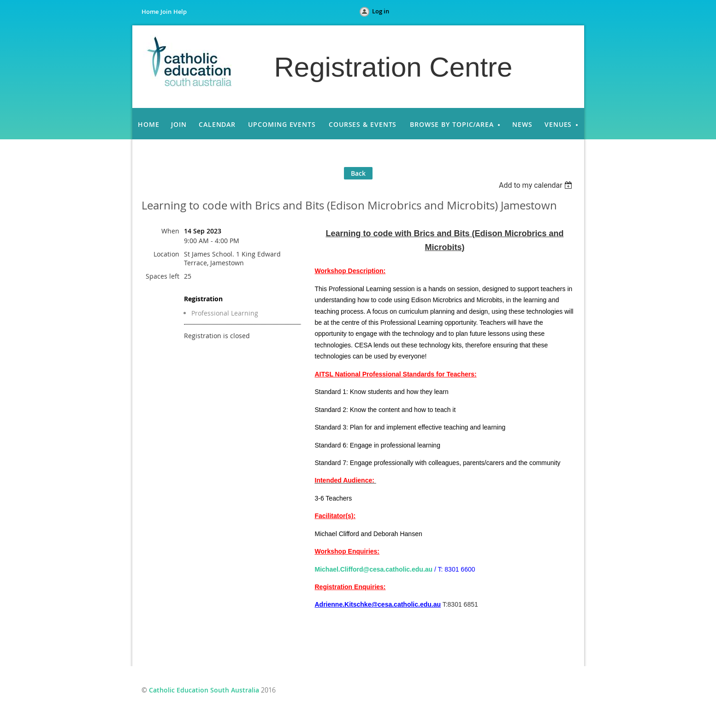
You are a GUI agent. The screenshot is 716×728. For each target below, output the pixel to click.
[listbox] (537, 185)
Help (180, 12)
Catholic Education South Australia (204, 690)
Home (150, 12)
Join (166, 12)
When (170, 231)
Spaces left (163, 276)
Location (166, 254)
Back (358, 173)
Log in (381, 11)
